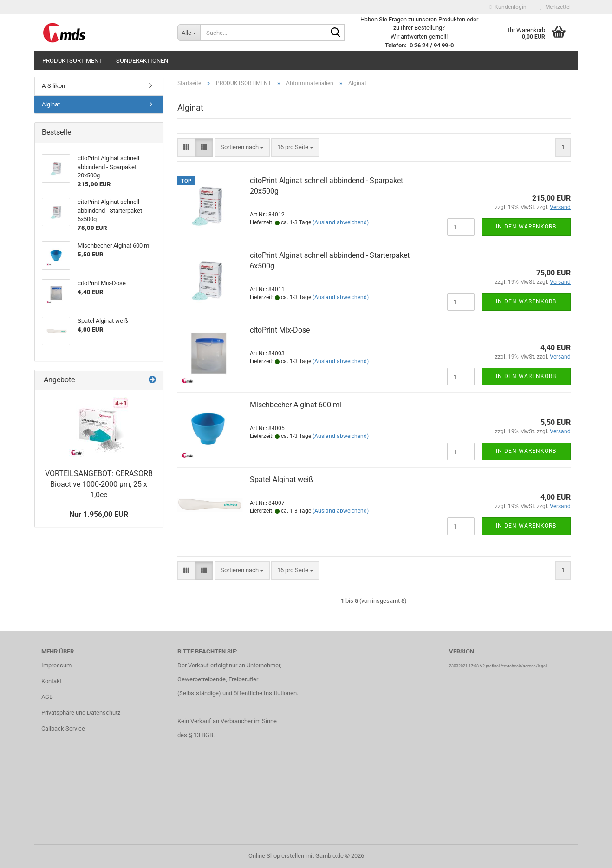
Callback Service (63, 728)
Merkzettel (556, 7)
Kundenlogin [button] (508, 7)
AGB (47, 697)
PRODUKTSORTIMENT (72, 61)
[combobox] (242, 147)
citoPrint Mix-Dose (280, 330)
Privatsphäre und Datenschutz (81, 713)
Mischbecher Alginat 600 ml (296, 405)
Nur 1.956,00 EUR (99, 514)
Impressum (56, 665)
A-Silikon (53, 86)
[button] (186, 147)
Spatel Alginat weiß (282, 480)
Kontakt (52, 681)
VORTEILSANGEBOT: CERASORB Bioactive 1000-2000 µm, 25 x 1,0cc (99, 484)
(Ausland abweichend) (341, 222)
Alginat (51, 104)
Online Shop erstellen (276, 856)
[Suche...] (189, 33)
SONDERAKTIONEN (142, 61)
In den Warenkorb (526, 227)
